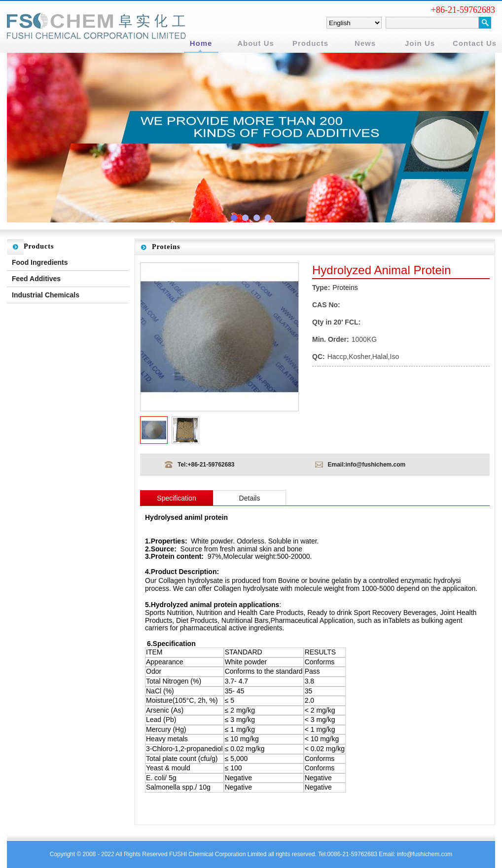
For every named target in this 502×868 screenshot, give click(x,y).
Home (201, 43)
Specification (176, 498)
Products (310, 43)
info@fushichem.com (376, 465)
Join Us (420, 43)
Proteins (345, 288)
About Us (256, 43)
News (365, 43)
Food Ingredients (40, 262)
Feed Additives (36, 279)
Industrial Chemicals (46, 295)
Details (250, 498)
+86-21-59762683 (211, 465)
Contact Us (475, 43)
